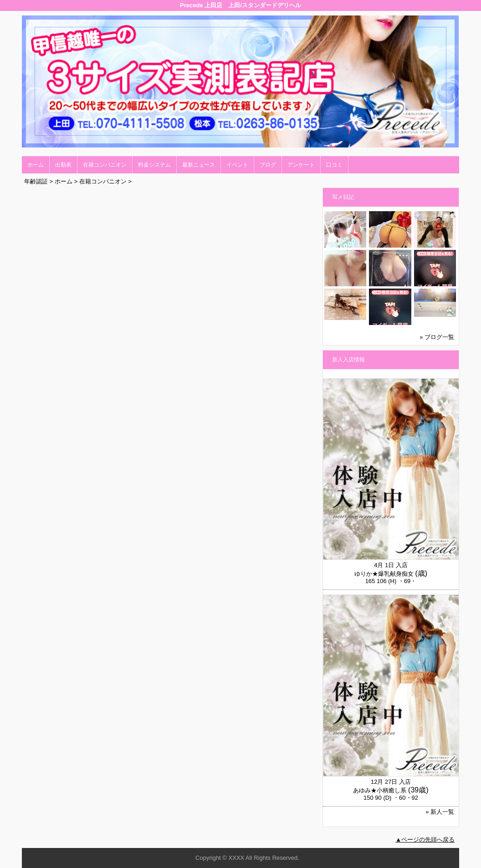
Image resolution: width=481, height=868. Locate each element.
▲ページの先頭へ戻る (425, 840)
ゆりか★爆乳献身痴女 (384, 574)
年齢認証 (36, 181)
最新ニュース (199, 165)
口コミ (334, 165)
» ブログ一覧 (437, 337)
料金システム (154, 165)
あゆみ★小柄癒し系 (380, 790)
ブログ (268, 165)
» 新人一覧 (440, 812)
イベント (237, 165)
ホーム (36, 165)
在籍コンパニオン (105, 165)
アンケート (301, 165)
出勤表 (63, 165)
